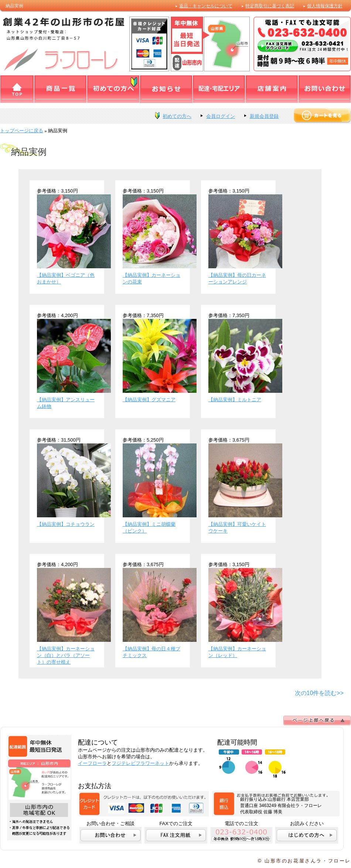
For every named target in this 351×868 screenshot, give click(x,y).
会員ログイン (221, 116)
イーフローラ (92, 763)
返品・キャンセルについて (206, 6)
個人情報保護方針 (325, 6)
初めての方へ (177, 116)
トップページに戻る (22, 131)
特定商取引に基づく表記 (270, 6)
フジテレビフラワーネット (140, 763)
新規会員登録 (264, 116)
